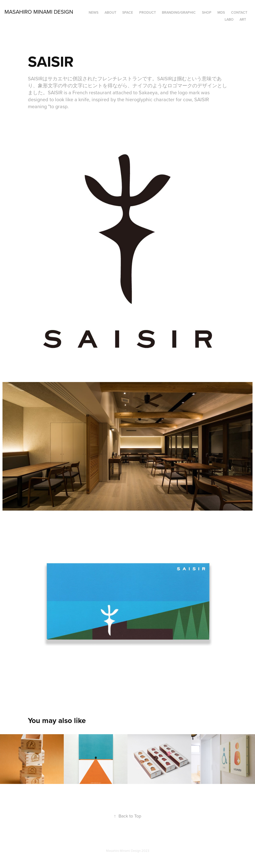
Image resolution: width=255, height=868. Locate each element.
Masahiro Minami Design (39, 12)
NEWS (94, 12)
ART (243, 19)
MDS (221, 12)
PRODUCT (148, 12)
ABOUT (110, 12)
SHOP (207, 12)
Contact (239, 12)
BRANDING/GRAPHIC (179, 12)
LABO (229, 19)
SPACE (128, 12)
